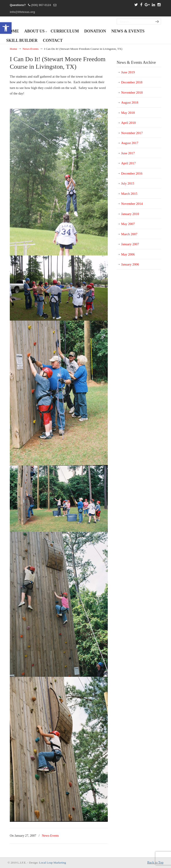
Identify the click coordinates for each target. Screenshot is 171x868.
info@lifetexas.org (22, 12)
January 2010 (130, 214)
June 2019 (128, 72)
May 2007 (128, 224)
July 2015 (128, 183)
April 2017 (128, 163)
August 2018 (130, 102)
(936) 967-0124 (41, 5)
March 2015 (129, 194)
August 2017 (130, 143)
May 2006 (128, 254)
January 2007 (130, 244)
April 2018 (128, 123)
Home (13, 49)
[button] (6, 28)
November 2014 (132, 204)
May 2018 (128, 113)
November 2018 (132, 92)
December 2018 (132, 82)
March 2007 (129, 234)
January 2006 (130, 264)
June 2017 (128, 153)
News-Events (31, 49)
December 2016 (132, 173)
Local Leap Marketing (53, 863)
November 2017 (132, 133)
